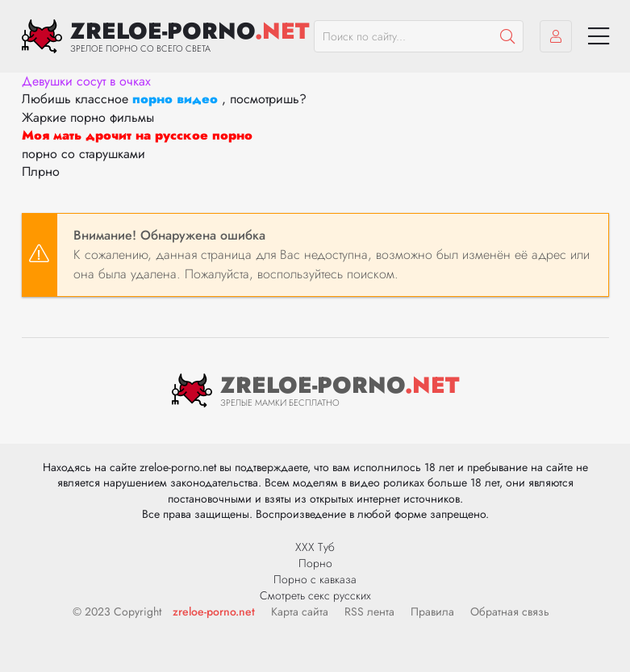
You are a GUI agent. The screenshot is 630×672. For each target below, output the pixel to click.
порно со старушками (83, 154)
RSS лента (369, 611)
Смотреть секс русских (315, 595)
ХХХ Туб (315, 547)
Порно (315, 563)
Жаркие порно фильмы (88, 117)
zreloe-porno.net (214, 611)
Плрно (41, 171)
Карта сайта (300, 611)
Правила (432, 611)
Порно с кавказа (315, 579)
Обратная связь (510, 611)
